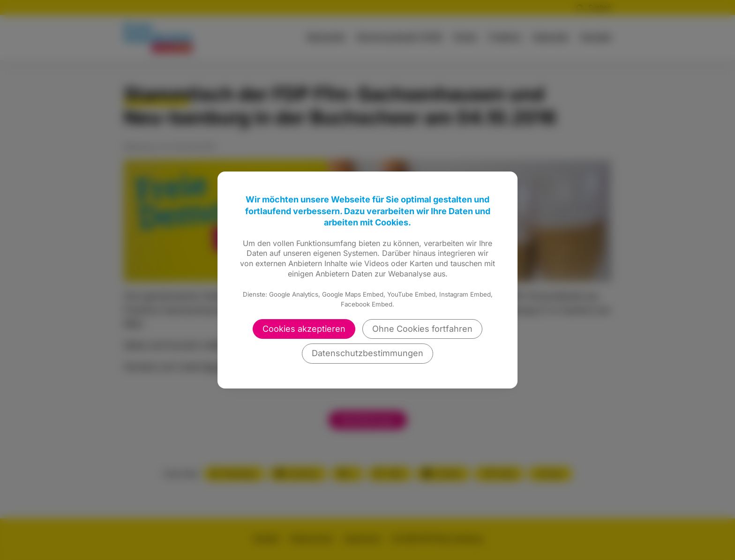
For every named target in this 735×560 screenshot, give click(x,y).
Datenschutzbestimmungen (367, 353)
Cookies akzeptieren (304, 329)
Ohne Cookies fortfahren (422, 329)
